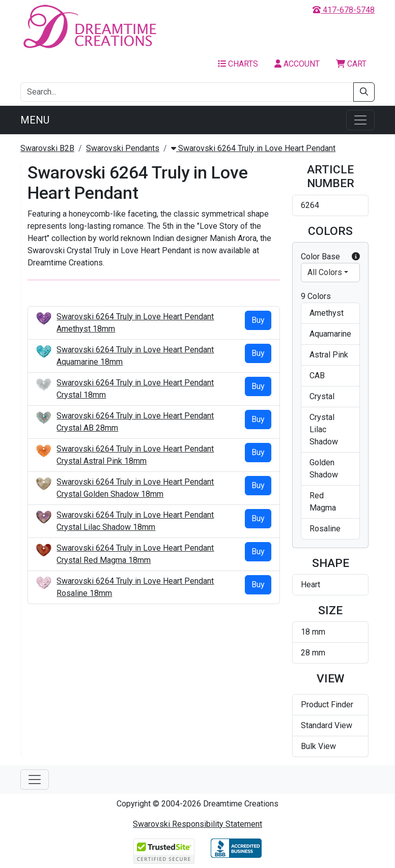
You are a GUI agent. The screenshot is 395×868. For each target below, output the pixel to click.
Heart (311, 585)
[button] (356, 257)
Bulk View (318, 746)
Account (297, 64)
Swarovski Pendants (123, 148)
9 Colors (316, 296)
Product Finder (327, 705)
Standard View (327, 725)
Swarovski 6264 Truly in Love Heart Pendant (253, 148)
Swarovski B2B (47, 148)
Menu (35, 120)
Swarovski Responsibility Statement (197, 824)
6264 (310, 205)
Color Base (330, 257)
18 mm (313, 632)
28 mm (313, 653)
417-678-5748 (344, 10)
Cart (351, 64)
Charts (238, 64)
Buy (258, 320)
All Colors (325, 272)
